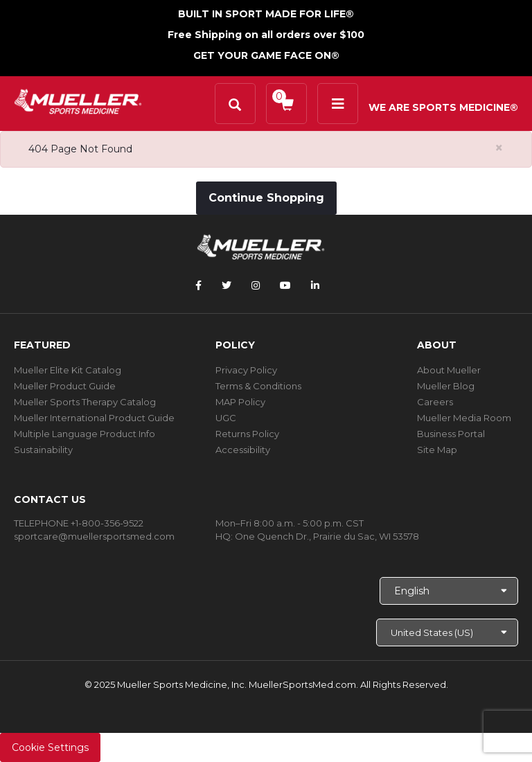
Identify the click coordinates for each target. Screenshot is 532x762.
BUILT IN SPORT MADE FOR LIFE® (266, 14)
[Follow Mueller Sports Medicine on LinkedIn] (315, 285)
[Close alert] (499, 148)
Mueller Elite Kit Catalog (68, 370)
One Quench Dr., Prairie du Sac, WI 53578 (327, 536)
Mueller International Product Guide (94, 418)
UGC (226, 418)
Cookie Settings (50, 747)
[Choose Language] (449, 591)
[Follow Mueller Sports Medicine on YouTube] (285, 285)
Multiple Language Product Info (85, 434)
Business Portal (451, 434)
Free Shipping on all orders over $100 (266, 35)
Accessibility (243, 450)
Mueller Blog (446, 386)
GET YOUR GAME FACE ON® (266, 55)
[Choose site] (447, 632)
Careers (435, 402)
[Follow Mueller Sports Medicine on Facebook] (198, 285)
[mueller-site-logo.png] (78, 100)
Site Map (437, 450)
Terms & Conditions (258, 386)
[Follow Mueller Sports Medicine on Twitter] (227, 285)
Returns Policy (247, 434)
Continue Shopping (266, 198)
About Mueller (449, 370)
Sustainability (43, 450)
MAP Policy (240, 402)
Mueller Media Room (464, 418)
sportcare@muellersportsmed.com (94, 536)
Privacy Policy (246, 370)
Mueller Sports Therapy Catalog (85, 402)
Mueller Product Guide (65, 386)
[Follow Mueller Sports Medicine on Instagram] (256, 285)
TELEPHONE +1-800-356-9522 (79, 523)
